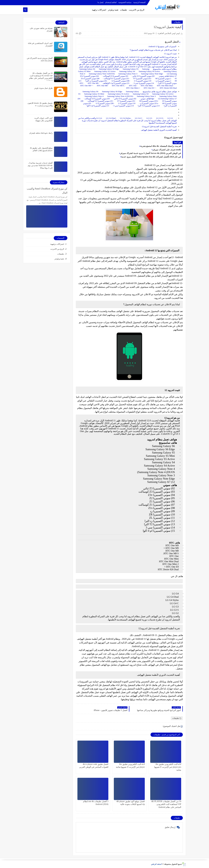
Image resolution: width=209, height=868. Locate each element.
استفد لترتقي (156, 864)
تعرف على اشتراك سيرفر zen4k (167, 150)
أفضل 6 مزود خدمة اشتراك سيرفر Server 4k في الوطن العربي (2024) (151, 153)
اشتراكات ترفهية (99, 10)
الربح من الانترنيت (137, 10)
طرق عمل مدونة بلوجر (43, 88)
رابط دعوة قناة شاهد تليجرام (41, 133)
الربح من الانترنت (57, 249)
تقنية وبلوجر (113, 10)
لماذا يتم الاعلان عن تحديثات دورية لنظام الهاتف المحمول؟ (153, 50)
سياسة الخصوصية (125, 2)
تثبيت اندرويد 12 (170, 54)
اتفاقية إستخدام (111, 2)
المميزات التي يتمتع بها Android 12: (162, 46)
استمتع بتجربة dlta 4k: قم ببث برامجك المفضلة (161, 146)
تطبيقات (124, 10)
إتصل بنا (100, 2)
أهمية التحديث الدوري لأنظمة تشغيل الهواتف (159, 130)
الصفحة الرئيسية (139, 2)
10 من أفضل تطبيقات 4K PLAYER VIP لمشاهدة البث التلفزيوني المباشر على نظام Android (166, 804)
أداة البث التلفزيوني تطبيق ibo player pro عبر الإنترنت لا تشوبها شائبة (168, 767)
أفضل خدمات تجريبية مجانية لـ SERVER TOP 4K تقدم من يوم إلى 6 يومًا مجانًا (40, 165)
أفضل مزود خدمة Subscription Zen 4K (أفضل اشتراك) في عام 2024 (151, 157)
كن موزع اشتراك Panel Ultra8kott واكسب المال (47, 191)
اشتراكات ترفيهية (57, 244)
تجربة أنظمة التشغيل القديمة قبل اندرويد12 (159, 126)
